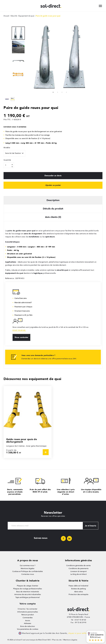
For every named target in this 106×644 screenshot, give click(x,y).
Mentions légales (27, 568)
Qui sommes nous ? (28, 565)
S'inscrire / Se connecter (27, 609)
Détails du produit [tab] (53, 208)
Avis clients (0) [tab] (53, 217)
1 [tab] (53, 92)
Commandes (28, 617)
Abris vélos (79, 591)
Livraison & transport (79, 571)
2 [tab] (58, 92)
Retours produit (28, 614)
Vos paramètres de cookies (28, 629)
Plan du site (57, 639)
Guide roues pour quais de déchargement (22, 440)
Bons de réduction (28, 626)
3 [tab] (62, 92)
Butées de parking (79, 588)
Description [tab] (53, 200)
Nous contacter (21, 337)
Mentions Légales (70, 639)
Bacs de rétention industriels (28, 591)
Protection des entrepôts (78, 594)
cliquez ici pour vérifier (78, 633)
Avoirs (28, 620)
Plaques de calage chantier (27, 586)
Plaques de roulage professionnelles (27, 588)
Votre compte (28, 603)
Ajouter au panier (53, 185)
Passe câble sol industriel (78, 586)
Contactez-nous (28, 574)
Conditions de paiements (79, 568)
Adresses (27, 623)
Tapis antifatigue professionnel (27, 597)
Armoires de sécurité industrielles (28, 594)
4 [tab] (66, 92)
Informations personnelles (28, 612)
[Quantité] (9, 165)
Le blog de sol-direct (79, 574)
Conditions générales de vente (78, 565)
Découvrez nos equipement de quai (32, 378)
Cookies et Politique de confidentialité (27, 571)
